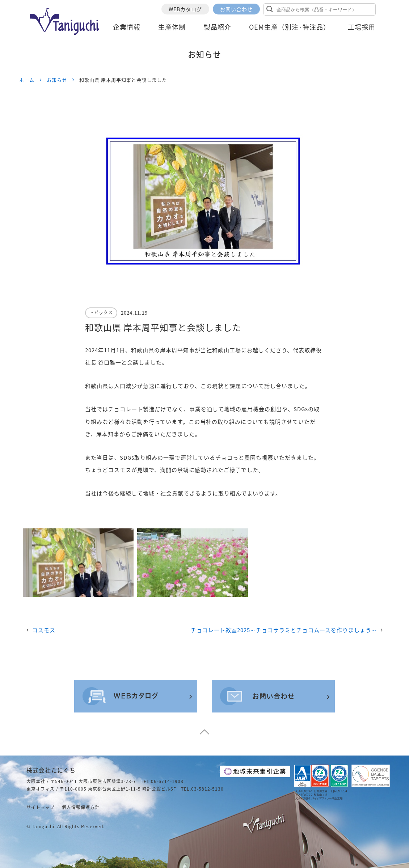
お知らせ (57, 80)
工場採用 (362, 27)
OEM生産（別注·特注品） (290, 27)
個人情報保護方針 (81, 807)
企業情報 (127, 27)
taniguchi (43, 826)
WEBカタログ (185, 9)
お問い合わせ (236, 9)
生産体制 (172, 27)
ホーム (27, 80)
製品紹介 (218, 27)
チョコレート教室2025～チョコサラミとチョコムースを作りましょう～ (284, 630)
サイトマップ (41, 807)
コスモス (44, 630)
